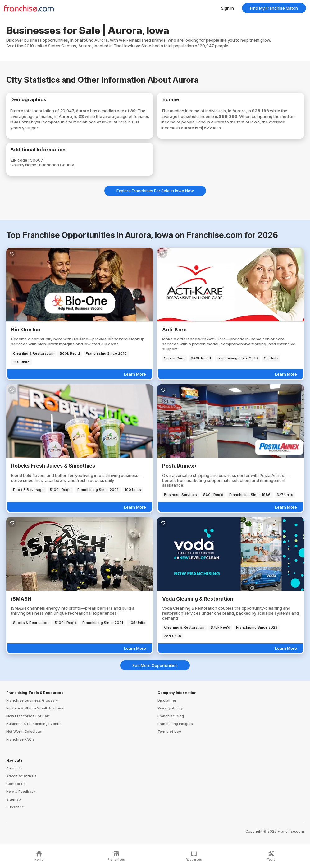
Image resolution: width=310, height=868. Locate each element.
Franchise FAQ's (21, 739)
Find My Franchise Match (274, 8)
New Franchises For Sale (28, 716)
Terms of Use (169, 732)
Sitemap (14, 799)
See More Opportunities (155, 665)
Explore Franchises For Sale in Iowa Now (155, 191)
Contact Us (16, 784)
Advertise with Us (21, 776)
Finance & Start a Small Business (35, 708)
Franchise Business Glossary (32, 700)
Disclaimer (167, 700)
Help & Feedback (21, 792)
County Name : (25, 165)
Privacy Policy (170, 708)
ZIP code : (20, 160)
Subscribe (15, 807)
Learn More (135, 374)
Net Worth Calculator (24, 732)
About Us (14, 768)
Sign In (228, 8)
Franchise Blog (171, 716)
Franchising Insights (175, 724)
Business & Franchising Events (33, 724)
